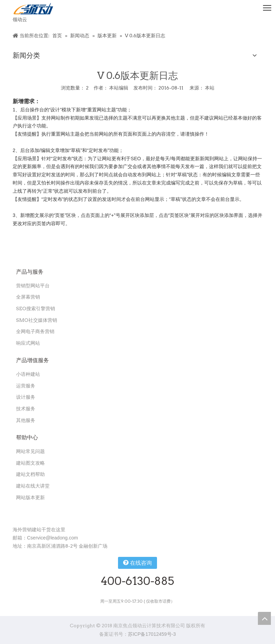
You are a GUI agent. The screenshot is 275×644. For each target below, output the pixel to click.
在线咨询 (137, 563)
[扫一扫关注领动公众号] (18, 512)
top (264, 618)
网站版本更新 (30, 497)
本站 (210, 88)
